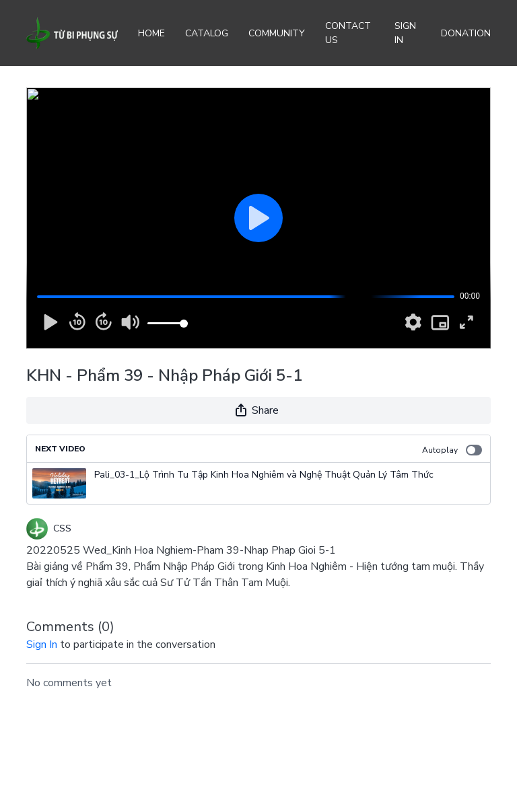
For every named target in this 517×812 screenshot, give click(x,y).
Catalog (207, 33)
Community (277, 33)
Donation (466, 33)
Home (151, 33)
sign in (42, 644)
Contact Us (348, 33)
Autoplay (452, 450)
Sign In (405, 33)
